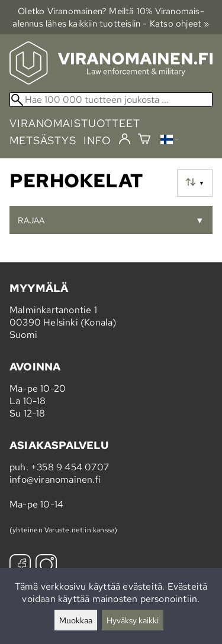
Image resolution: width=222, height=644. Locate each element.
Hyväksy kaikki (133, 620)
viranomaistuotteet (75, 123)
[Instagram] (46, 566)
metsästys (43, 140)
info (97, 140)
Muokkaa (76, 620)
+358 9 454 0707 (70, 467)
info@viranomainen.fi (55, 479)
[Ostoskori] (144, 140)
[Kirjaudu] (125, 139)
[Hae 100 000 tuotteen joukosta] (111, 100)
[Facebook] (20, 566)
